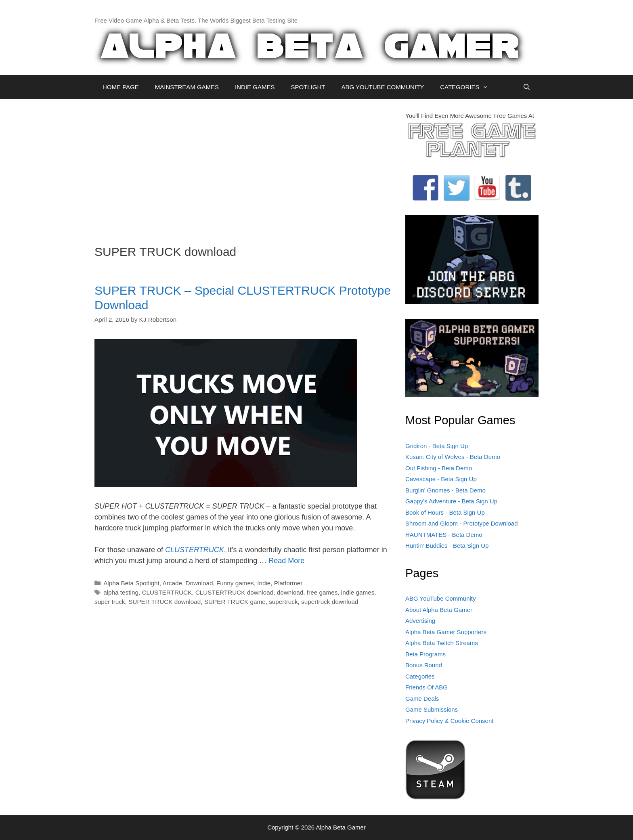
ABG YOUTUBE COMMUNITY (383, 87)
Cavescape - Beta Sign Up (441, 479)
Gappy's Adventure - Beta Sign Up (451, 501)
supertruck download (330, 602)
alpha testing (121, 592)
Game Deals (422, 699)
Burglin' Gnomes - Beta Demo (445, 490)
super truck (110, 602)
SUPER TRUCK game (235, 602)
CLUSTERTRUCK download (235, 592)
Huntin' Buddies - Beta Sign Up (447, 546)
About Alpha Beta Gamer (439, 610)
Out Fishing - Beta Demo (439, 468)
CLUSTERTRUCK (195, 550)
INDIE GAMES (255, 87)
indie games (358, 592)
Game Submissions (432, 709)
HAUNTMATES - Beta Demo (444, 535)
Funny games (235, 583)
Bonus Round (424, 665)
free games (322, 592)
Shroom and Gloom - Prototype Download (461, 523)
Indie (264, 583)
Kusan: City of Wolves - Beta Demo (453, 457)
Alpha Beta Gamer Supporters (446, 632)
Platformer (288, 583)
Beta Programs (425, 654)
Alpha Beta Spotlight (131, 583)
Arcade (172, 583)
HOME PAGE (121, 87)
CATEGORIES (468, 87)
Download (199, 583)
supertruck (283, 602)
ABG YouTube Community (441, 598)
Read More (286, 561)
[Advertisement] (244, 168)
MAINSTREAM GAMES (187, 87)
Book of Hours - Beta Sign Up (445, 512)
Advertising (420, 621)
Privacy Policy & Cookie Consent (449, 721)
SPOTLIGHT (308, 87)
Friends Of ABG (427, 687)
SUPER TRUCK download (165, 602)
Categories (420, 676)
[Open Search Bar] (527, 87)
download (290, 592)
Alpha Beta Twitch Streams (442, 643)
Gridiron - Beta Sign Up (437, 446)
